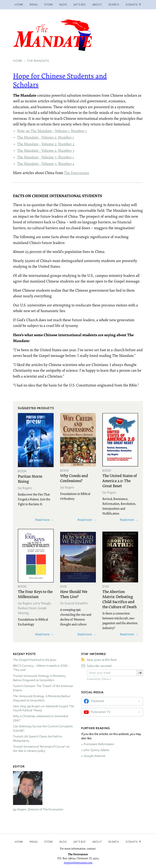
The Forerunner (77, 173)
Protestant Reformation (99, 744)
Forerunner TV (101, 712)
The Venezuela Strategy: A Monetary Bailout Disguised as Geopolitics (42, 698)
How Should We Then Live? (74, 594)
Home (19, 5)
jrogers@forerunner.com (78, 863)
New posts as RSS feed (102, 660)
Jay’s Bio (80, 5)
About (97, 5)
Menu (34, 5)
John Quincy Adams (96, 750)
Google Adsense (95, 756)
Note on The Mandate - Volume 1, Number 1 (52, 131)
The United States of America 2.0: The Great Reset (120, 481)
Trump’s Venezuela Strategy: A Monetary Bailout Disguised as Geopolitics (39, 678)
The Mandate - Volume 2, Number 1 (45, 137)
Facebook (98, 701)
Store (49, 5)
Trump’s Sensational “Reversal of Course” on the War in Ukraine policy (41, 749)
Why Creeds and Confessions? (74, 478)
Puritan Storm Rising (30, 479)
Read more (42, 520)
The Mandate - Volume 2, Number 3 (46, 150)
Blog (63, 5)
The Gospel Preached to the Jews (35, 660)
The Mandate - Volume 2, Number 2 (46, 144)
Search (114, 5)
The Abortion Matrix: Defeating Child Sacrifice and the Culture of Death (120, 599)
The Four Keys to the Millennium (35, 594)
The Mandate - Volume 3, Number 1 (45, 157)
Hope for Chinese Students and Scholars (60, 80)
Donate (132, 842)
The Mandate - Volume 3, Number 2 (46, 164)
